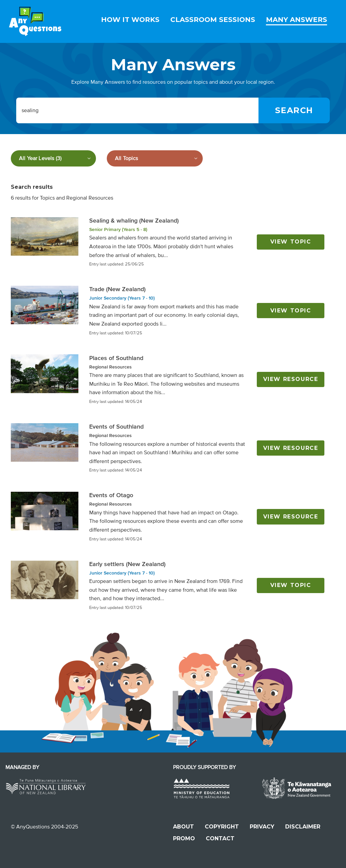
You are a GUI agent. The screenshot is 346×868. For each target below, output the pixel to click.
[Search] (294, 110)
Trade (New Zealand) (117, 289)
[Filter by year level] (53, 158)
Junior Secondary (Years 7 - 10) (122, 298)
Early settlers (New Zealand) (127, 564)
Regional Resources (110, 367)
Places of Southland (116, 358)
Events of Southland (116, 427)
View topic (291, 242)
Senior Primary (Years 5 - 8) (118, 229)
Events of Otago (111, 495)
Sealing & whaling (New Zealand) (134, 221)
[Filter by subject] (155, 158)
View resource (291, 379)
